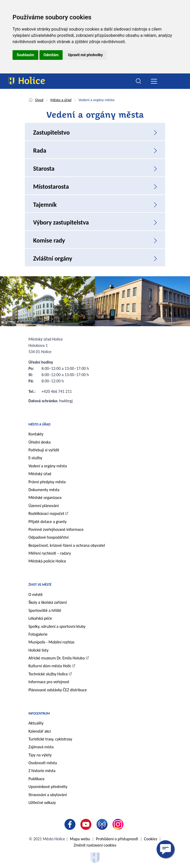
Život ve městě (40, 585)
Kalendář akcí (40, 731)
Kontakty (36, 434)
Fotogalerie (38, 634)
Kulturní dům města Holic (50, 666)
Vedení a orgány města (48, 466)
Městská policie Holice (47, 561)
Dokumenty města (44, 490)
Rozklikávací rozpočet (46, 513)
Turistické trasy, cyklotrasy (50, 739)
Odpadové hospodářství (49, 537)
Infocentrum (39, 713)
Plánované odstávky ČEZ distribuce (58, 690)
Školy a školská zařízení (48, 602)
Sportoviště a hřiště (45, 610)
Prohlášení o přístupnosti (117, 839)
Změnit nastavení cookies (95, 845)
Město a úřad (61, 100)
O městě (35, 594)
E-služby (35, 458)
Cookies (151, 839)
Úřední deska (40, 442)
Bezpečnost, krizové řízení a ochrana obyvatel (67, 545)
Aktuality (36, 723)
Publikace (37, 779)
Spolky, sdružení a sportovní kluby (57, 626)
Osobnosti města (43, 763)
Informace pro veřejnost (49, 682)
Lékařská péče (40, 618)
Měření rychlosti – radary (50, 553)
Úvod (39, 100)
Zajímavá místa (41, 747)
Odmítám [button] (51, 55)
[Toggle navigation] (154, 81)
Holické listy (38, 650)
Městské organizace (45, 498)
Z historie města (42, 771)
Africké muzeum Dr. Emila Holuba (57, 658)
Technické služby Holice (48, 674)
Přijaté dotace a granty (47, 522)
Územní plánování (44, 506)
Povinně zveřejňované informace (56, 529)
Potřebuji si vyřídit (44, 450)
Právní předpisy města (47, 482)
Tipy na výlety (40, 755)
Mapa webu (80, 839)
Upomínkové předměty (48, 787)
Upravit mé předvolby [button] (85, 55)
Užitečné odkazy (42, 803)
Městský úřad (40, 474)
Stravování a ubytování (48, 795)
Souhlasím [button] (25, 55)
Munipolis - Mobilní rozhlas (51, 642)
